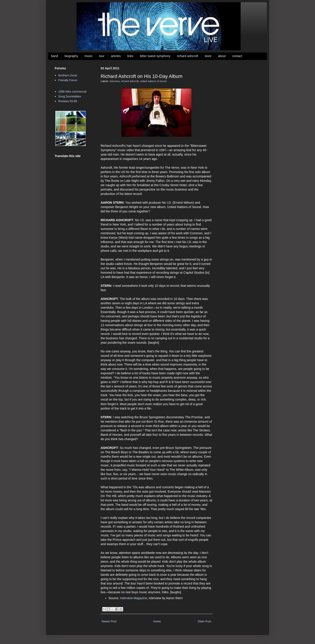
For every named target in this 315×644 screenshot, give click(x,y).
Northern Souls (68, 75)
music (89, 56)
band (55, 56)
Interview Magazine (134, 598)
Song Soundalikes (70, 96)
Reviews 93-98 (68, 101)
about (222, 56)
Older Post (204, 621)
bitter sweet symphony (155, 56)
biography (71, 56)
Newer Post (109, 621)
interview (115, 81)
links (130, 56)
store (208, 56)
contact (237, 56)
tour (102, 56)
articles (116, 56)
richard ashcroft (187, 56)
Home (157, 621)
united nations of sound (153, 81)
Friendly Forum (68, 80)
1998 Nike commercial (72, 92)
